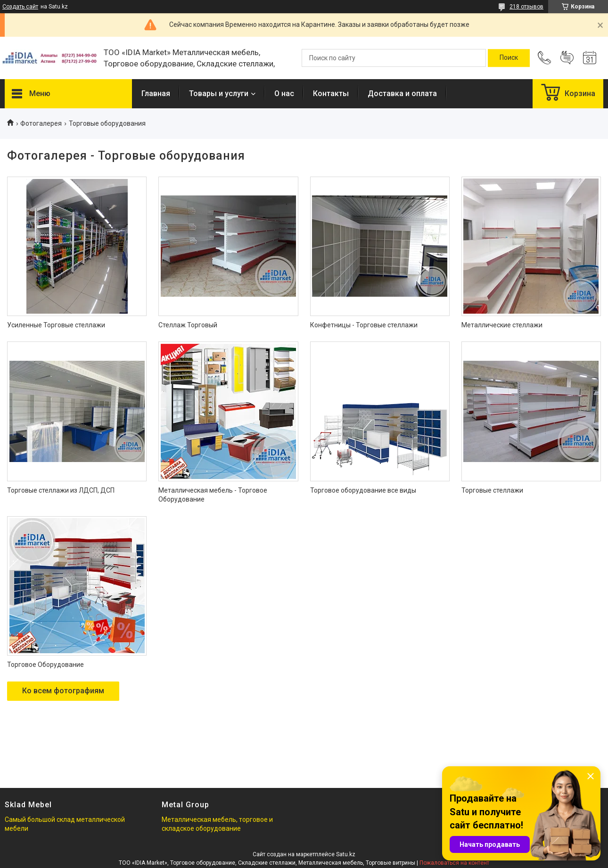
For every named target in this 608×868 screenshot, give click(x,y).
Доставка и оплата (402, 93)
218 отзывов (526, 7)
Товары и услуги (219, 93)
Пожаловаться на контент (454, 863)
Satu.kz (346, 854)
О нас (284, 93)
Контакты (331, 93)
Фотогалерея (41, 123)
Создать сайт (20, 7)
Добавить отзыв (567, 58)
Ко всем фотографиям (63, 691)
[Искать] (509, 58)
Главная (156, 93)
